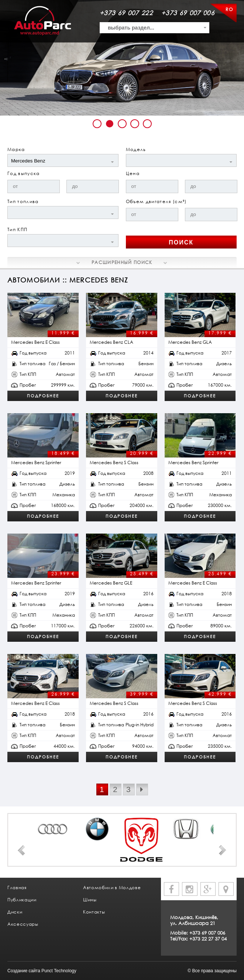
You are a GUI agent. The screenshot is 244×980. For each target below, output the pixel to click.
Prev (21, 850)
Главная (17, 888)
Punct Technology (59, 971)
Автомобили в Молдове (112, 888)
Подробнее (43, 396)
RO (229, 9)
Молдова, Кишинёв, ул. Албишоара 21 (194, 920)
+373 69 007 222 (126, 13)
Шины (90, 900)
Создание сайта (24, 971)
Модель (136, 149)
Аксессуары (23, 924)
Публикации (22, 900)
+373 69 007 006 (188, 13)
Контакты (94, 912)
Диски (15, 912)
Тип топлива (23, 201)
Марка (16, 149)
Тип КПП (17, 229)
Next (223, 850)
